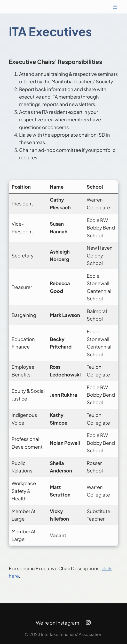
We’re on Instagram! (58, 623)
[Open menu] (115, 7)
